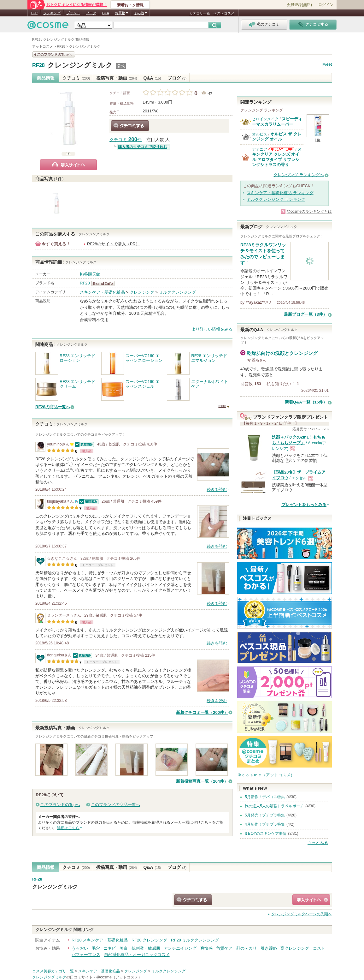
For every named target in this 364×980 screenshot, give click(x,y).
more (222, 406)
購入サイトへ (68, 165)
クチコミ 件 (126, 140)
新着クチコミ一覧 (202, 712)
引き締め (269, 948)
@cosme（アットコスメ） (119, 977)
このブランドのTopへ (60, 805)
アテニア (260, 149)
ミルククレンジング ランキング (276, 199)
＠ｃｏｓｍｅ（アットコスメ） (266, 775)
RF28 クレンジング (149, 940)
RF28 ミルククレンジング (195, 940)
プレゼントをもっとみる (304, 505)
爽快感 (206, 948)
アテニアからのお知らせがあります (281, 149)
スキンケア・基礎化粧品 (102, 292)
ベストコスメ (224, 13)
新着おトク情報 (130, 5)
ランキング (52, 13)
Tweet (326, 64)
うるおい (80, 948)
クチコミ (76, 78)
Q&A (106, 13)
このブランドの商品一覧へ (115, 805)
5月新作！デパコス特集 (265, 797)
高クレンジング (295, 948)
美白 (124, 948)
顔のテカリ (247, 948)
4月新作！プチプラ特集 (265, 824)
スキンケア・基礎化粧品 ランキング (280, 193)
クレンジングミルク (80, 65)
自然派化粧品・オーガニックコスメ (137, 955)
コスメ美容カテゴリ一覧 (53, 971)
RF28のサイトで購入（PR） (113, 244)
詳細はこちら (68, 828)
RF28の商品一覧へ (53, 407)
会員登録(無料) (299, 5)
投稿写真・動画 (117, 78)
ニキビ (110, 948)
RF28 (38, 65)
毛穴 (96, 948)
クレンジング (142, 292)
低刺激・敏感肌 (146, 948)
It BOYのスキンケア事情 (266, 834)
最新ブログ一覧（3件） (305, 314)
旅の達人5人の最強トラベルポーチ (274, 806)
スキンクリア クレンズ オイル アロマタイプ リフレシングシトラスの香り (277, 157)
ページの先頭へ (302, 914)
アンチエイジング (180, 948)
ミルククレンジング (177, 292)
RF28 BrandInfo (105, 284)
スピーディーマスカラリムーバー (277, 121)
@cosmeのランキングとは (309, 212)
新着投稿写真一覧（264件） (202, 781)
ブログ (91, 13)
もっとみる (318, 843)
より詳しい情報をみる (212, 329)
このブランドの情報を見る (54, 54)
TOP (34, 13)
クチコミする (130, 126)
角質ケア (224, 948)
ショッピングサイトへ (311, 900)
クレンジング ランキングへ (299, 175)
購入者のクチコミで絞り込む (143, 147)
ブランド (73, 13)
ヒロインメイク (265, 119)
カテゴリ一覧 (200, 13)
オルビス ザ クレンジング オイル (277, 137)
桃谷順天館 (90, 274)
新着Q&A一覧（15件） (306, 402)
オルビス (260, 134)
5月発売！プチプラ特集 (265, 815)
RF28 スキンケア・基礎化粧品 (100, 940)
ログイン (326, 5)
